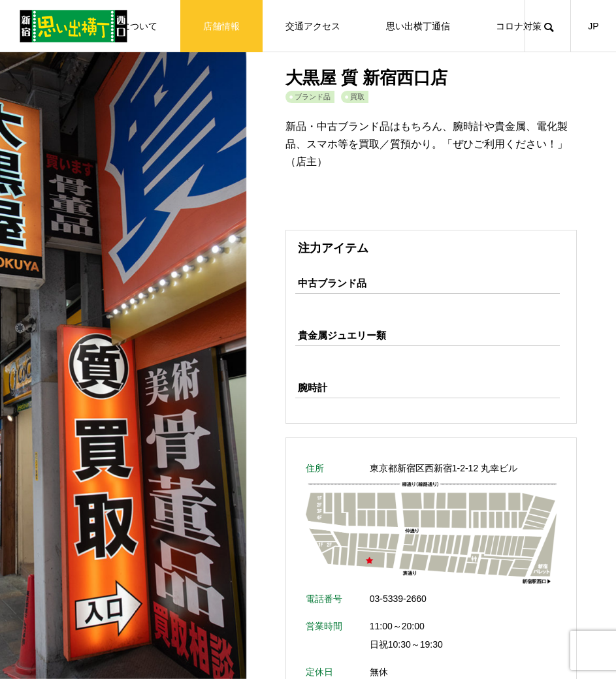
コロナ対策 (519, 26)
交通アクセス (313, 26)
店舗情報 (221, 26)
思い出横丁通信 (418, 26)
